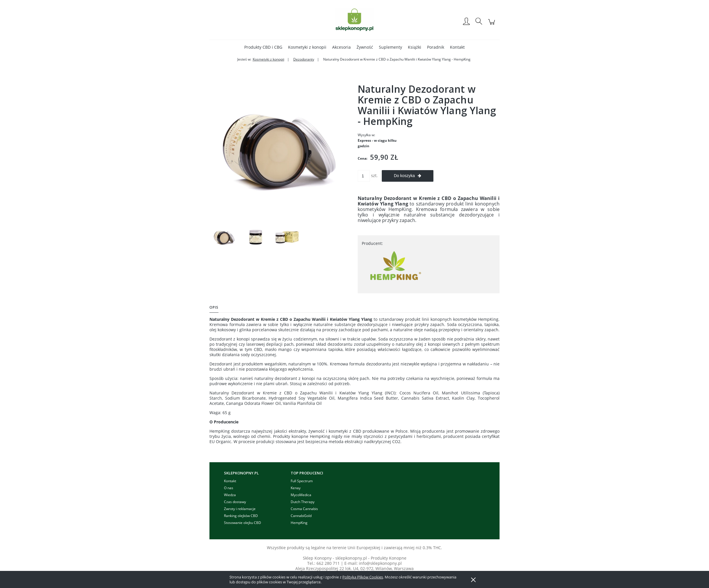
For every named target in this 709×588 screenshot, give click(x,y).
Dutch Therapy (303, 502)
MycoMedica (301, 495)
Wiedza (230, 495)
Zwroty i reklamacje (240, 509)
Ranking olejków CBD (241, 516)
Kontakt (230, 481)
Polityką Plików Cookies (363, 577)
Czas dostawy (235, 502)
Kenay (296, 488)
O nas (229, 488)
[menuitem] (263, 47)
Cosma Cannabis (304, 509)
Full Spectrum (302, 481)
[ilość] (364, 176)
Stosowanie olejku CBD (243, 523)
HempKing (299, 523)
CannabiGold (301, 516)
